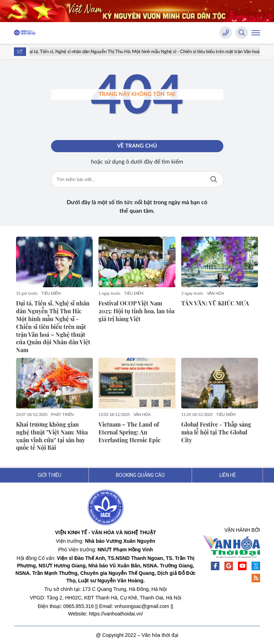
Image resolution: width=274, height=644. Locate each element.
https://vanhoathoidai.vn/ (116, 614)
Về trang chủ (137, 146)
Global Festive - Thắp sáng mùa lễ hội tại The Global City (216, 432)
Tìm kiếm (214, 179)
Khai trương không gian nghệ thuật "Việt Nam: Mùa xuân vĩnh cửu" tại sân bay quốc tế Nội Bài (52, 436)
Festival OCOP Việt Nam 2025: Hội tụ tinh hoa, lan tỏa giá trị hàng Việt (136, 311)
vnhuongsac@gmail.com (142, 606)
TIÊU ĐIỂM (51, 293)
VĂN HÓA (215, 293)
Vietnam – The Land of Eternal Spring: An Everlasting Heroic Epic (130, 432)
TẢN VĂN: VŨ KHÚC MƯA (215, 303)
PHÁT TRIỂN (62, 415)
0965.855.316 (78, 606)
